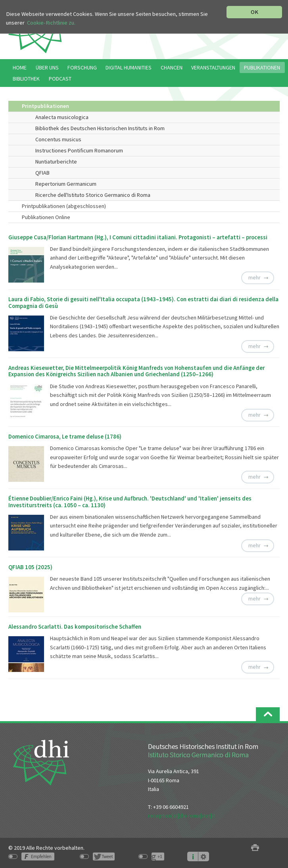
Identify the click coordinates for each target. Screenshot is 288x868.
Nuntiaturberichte (56, 162)
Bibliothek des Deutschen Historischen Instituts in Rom (100, 128)
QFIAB (42, 173)
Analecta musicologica (62, 117)
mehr (254, 277)
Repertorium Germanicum (66, 184)
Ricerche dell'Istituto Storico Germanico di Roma (93, 195)
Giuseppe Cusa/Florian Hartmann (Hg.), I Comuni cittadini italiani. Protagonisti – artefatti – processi (138, 237)
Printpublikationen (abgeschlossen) (64, 206)
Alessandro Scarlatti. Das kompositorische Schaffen (75, 627)
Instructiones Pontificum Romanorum (79, 150)
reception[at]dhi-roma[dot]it (181, 816)
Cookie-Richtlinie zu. (51, 23)
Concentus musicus (58, 139)
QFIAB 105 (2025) (30, 567)
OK (254, 12)
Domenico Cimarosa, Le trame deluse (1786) (65, 437)
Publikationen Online (46, 217)
